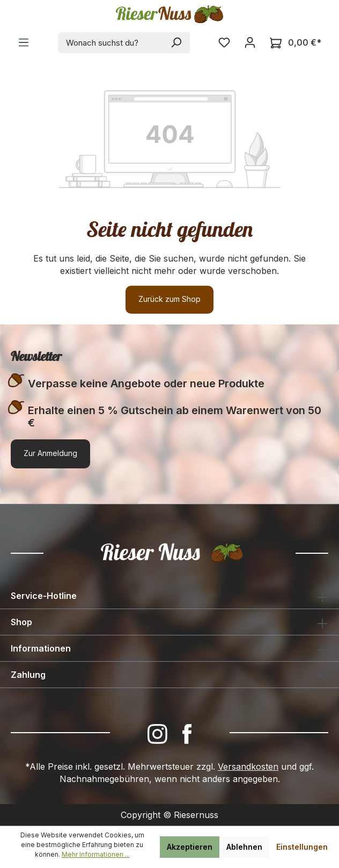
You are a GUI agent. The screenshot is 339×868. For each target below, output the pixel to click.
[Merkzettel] (224, 42)
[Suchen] (177, 43)
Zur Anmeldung (50, 453)
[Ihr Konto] (250, 42)
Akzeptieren (190, 847)
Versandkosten (248, 766)
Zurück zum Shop (169, 299)
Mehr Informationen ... (96, 854)
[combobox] (111, 43)
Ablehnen (244, 847)
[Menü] (24, 42)
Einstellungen (302, 847)
